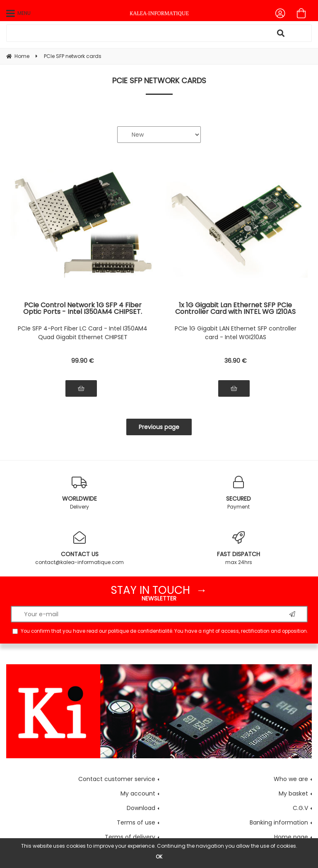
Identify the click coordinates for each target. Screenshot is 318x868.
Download (141, 808)
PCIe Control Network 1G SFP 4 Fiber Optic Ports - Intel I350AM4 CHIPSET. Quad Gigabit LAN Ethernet (83, 309)
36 (236, 361)
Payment (238, 493)
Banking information (279, 822)
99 (83, 361)
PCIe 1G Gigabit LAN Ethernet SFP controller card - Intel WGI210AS (236, 333)
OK (159, 857)
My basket (293, 793)
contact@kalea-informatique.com (79, 549)
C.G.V (300, 808)
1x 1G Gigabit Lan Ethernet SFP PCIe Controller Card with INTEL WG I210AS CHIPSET (235, 309)
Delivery (79, 493)
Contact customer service (117, 779)
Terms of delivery (130, 837)
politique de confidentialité (140, 631)
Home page (291, 837)
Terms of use (136, 822)
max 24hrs (238, 549)
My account (138, 793)
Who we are (291, 779)
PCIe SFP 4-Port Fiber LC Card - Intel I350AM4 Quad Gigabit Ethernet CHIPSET (83, 333)
